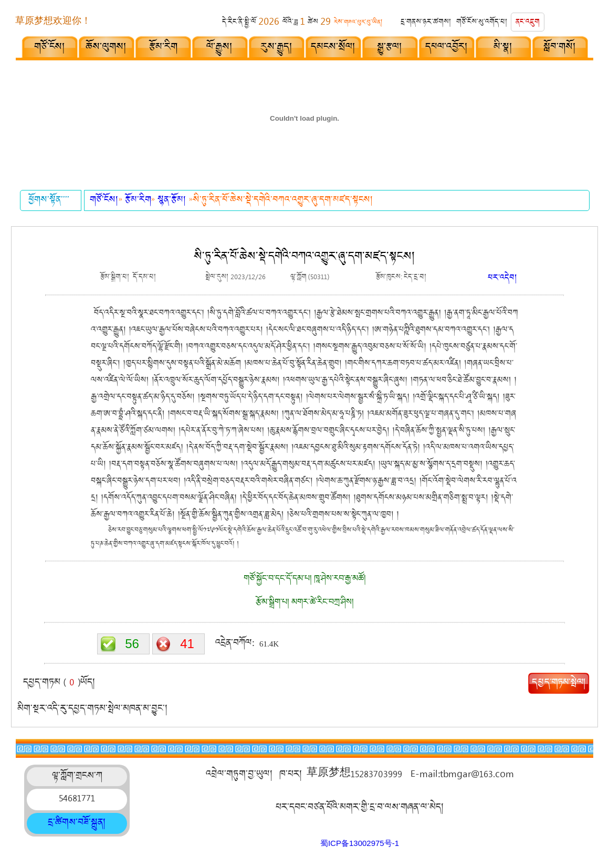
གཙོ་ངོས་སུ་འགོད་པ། (482, 23)
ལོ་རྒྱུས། (220, 48)
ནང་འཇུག (528, 23)
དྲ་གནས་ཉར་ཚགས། (426, 23)
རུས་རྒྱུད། (277, 48)
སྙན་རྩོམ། (173, 201)
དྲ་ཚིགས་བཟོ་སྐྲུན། (77, 823)
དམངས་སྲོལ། (333, 48)
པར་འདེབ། (502, 279)
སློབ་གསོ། (560, 48)
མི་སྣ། (503, 48)
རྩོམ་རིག (163, 48)
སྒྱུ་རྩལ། (390, 48)
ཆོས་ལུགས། (106, 48)
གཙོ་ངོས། (50, 48)
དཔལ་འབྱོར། (447, 48)
